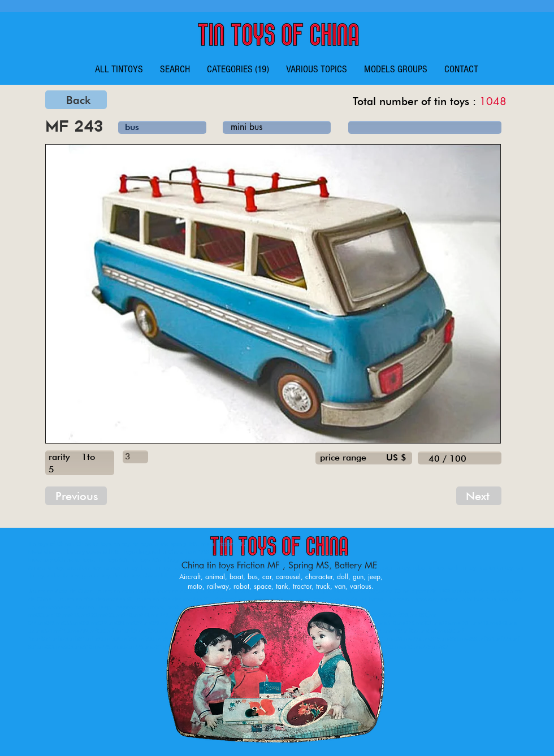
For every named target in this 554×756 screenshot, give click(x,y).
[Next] (479, 496)
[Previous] (76, 496)
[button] (238, 69)
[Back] (76, 100)
